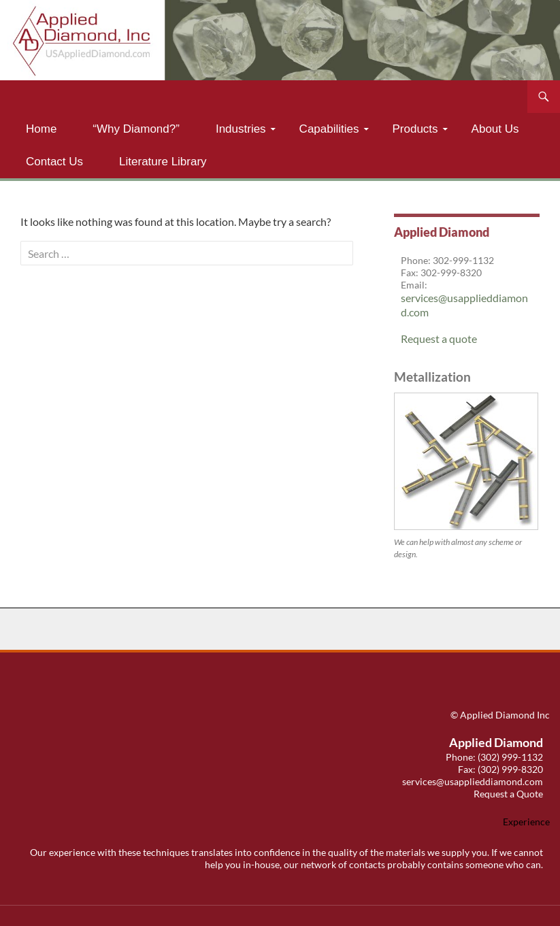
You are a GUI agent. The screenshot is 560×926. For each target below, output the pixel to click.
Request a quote (439, 338)
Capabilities (329, 129)
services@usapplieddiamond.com (473, 781)
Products (415, 129)
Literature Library (163, 162)
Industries (241, 129)
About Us (495, 129)
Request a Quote (508, 794)
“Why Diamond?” (136, 129)
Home (41, 129)
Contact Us (54, 162)
